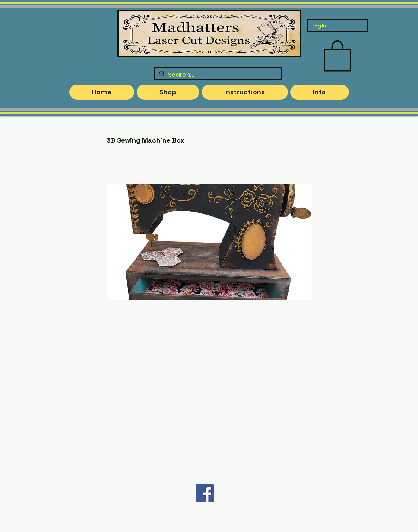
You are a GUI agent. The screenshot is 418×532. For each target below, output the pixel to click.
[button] (337, 55)
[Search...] (218, 75)
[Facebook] (205, 493)
